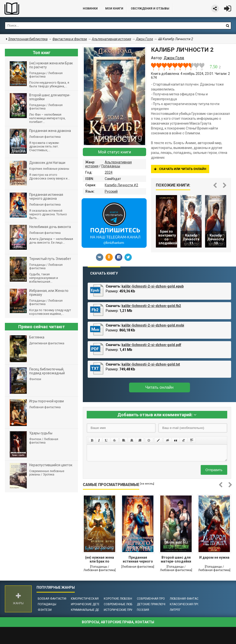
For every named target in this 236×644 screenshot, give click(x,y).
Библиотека (37, 9)
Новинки (90, 9)
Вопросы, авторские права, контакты (118, 622)
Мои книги (114, 9)
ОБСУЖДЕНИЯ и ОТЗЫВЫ (150, 9)
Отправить (214, 470)
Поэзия (143, 610)
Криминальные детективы (92, 610)
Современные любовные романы (130, 604)
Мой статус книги (115, 152)
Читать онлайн (160, 387)
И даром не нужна (214, 557)
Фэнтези (45, 610)
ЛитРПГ (175, 610)
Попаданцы (111, 166)
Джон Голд (144, 39)
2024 (109, 172)
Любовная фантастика (188, 599)
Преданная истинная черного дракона (138, 560)
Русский (111, 191)
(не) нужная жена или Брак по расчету (99, 560)
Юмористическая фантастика (95, 599)
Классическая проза (187, 604)
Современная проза (153, 599)
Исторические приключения (126, 610)
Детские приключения (155, 604)
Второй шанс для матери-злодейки (176, 559)
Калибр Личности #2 (121, 185)
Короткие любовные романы (127, 599)
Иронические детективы (90, 604)
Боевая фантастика (54, 599)
